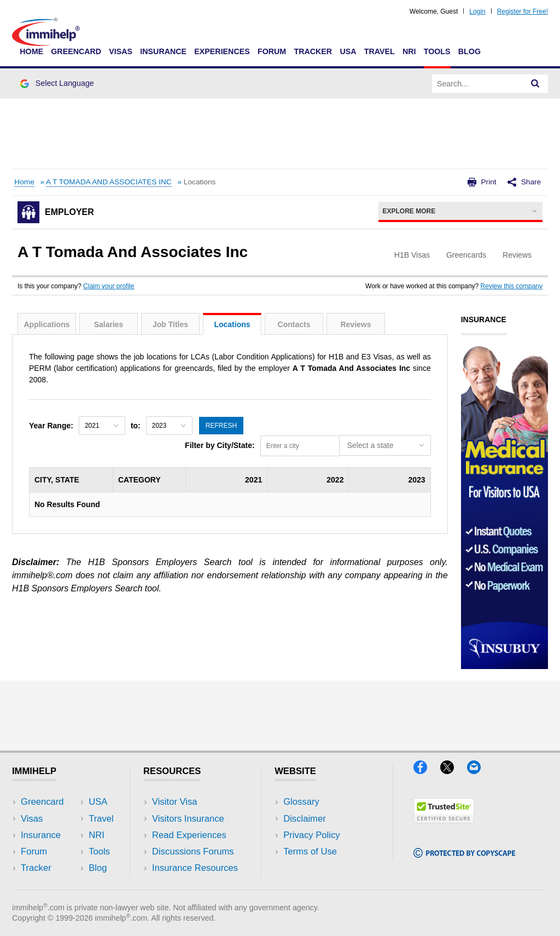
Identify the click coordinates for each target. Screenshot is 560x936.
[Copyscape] (464, 854)
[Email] (479, 771)
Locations (232, 324)
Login (477, 11)
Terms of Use (310, 851)
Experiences (222, 51)
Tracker (313, 51)
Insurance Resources (195, 868)
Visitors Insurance (188, 819)
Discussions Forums (193, 851)
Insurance (163, 51)
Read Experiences (189, 835)
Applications (46, 324)
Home (31, 51)
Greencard (76, 51)
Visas (121, 51)
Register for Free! (523, 11)
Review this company (512, 286)
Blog (469, 51)
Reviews (355, 324)
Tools (437, 51)
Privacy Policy (311, 835)
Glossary (301, 802)
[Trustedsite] (444, 820)
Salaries (109, 324)
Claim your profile (109, 286)
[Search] (535, 84)
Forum (272, 51)
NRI (409, 51)
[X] (454, 771)
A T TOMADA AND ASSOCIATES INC (109, 182)
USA (348, 51)
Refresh (221, 426)
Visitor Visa (174, 802)
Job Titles (170, 324)
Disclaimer (305, 819)
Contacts (294, 324)
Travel (380, 51)
